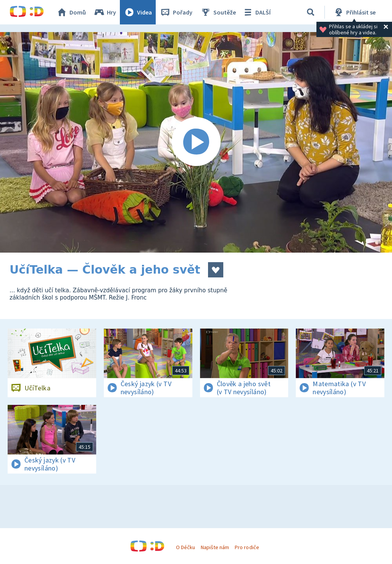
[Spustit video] (196, 142)
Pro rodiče (247, 547)
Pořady (176, 12)
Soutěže (218, 12)
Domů (71, 12)
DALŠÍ (256, 12)
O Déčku (186, 547)
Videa (138, 12)
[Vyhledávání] (311, 12)
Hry (105, 12)
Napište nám (215, 547)
